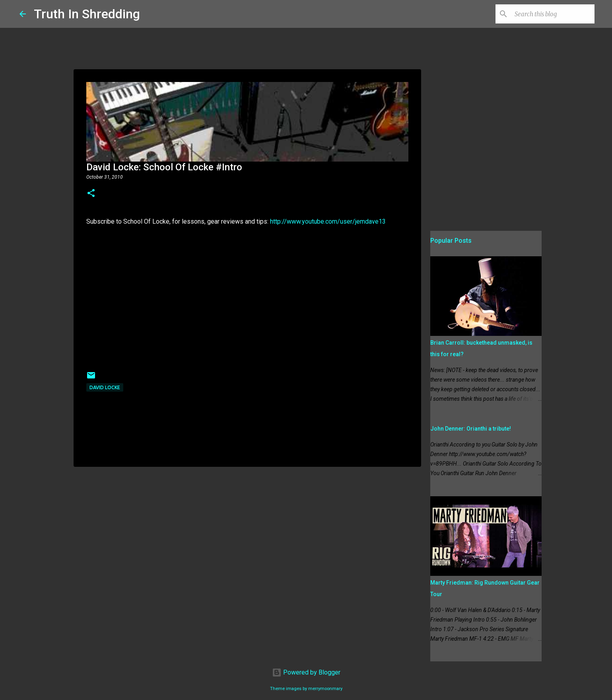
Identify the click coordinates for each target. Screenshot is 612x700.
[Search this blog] (553, 14)
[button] (91, 194)
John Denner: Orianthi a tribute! (471, 429)
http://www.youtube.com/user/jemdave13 (328, 221)
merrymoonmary (325, 689)
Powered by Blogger (306, 672)
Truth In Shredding (87, 14)
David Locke (105, 387)
